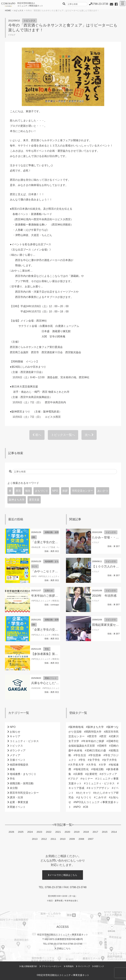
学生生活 (81, 755)
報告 (28, 491)
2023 (39, 832)
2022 (49, 832)
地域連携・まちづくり (23, 774)
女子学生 (94, 760)
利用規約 (69, 966)
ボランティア (18, 750)
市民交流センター (82, 491)
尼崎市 (103, 746)
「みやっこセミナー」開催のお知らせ (56, 571)
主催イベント (18, 760)
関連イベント (51, 678)
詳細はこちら (63, 948)
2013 (35, 839)
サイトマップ (83, 966)
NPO (55, 491)
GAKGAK (36, 688)
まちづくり (41, 491)
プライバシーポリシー (50, 966)
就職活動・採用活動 (22, 783)
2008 (81, 839)
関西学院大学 (94, 732)
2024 (30, 832)
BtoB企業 (36, 547)
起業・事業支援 (19, 802)
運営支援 (34, 500)
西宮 (18, 491)
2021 (58, 832)
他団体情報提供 (19, 765)
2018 (86, 832)
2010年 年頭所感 (104, 596)
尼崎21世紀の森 (96, 750)
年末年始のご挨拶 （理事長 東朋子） (57, 596)
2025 (21, 832)
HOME (8, 11)
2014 (114, 832)
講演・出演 (16, 797)
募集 (12, 769)
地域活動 (98, 769)
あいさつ (103, 491)
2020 (67, 832)
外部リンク (98, 966)
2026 (11, 832)
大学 (103, 765)
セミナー (87, 779)
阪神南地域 (77, 727)
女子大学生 (110, 760)
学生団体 (96, 755)
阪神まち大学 (17, 500)
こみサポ (101, 797)
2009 (72, 839)
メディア (15, 755)
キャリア (15, 736)
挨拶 (65, 491)
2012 (44, 839)
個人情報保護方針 (28, 966)
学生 (47, 649)
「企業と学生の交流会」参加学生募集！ (58, 542)
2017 (95, 832)
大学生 (92, 765)
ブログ (12, 35)
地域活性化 (82, 769)
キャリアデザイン (99, 788)
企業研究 (92, 774)
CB (86, 807)
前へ (37, 435)
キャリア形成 (49, 547)
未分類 (14, 788)
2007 (91, 839)
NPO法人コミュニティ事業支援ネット (56, 576)
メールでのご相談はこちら (63, 875)
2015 (105, 832)
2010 (63, 839)
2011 (53, 839)
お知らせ (49, 591)
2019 (77, 832)
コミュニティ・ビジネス (24, 741)
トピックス (18, 11)
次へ (89, 435)
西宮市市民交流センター (24, 793)
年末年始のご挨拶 (93, 741)
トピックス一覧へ (63, 435)
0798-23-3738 (53, 887)
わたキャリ (84, 793)
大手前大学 (77, 765)
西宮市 (93, 736)
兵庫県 (79, 774)
